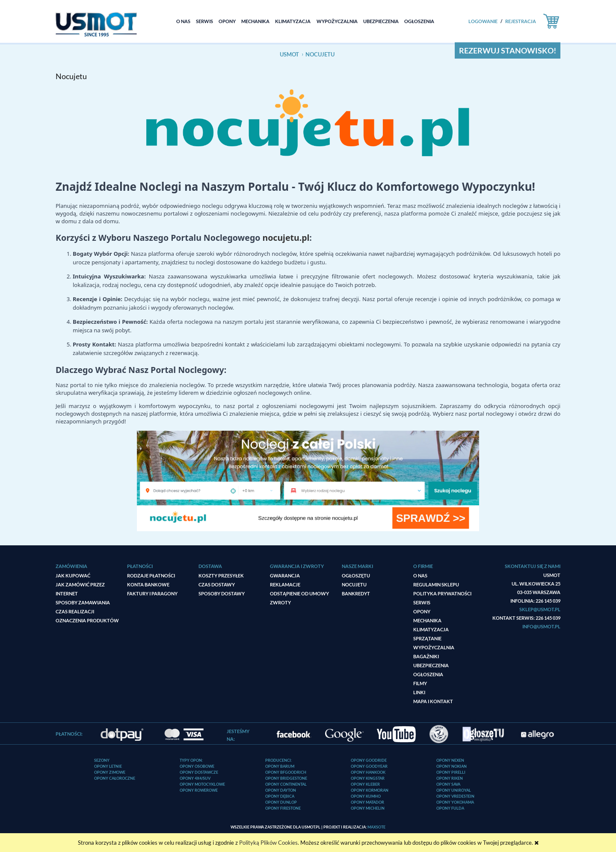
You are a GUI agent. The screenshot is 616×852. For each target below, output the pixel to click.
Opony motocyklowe (202, 784)
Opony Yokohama (455, 802)
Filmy (420, 683)
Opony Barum (280, 766)
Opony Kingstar (368, 778)
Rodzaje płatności (151, 575)
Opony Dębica (280, 796)
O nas (420, 575)
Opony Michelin (368, 808)
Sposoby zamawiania (83, 602)
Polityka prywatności (442, 593)
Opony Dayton (281, 790)
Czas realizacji (75, 611)
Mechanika (427, 620)
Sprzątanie (427, 638)
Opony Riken (450, 778)
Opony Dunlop (281, 802)
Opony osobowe (197, 766)
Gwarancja (285, 575)
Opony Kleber (365, 784)
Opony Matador (367, 802)
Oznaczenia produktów (87, 620)
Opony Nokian (452, 766)
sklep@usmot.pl (540, 609)
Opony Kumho (366, 796)
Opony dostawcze (199, 772)
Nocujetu (354, 584)
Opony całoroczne (115, 778)
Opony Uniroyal (454, 790)
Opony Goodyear (369, 766)
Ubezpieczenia (431, 665)
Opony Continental (286, 784)
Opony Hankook (368, 772)
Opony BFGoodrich (286, 772)
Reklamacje (285, 584)
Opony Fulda (450, 808)
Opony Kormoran (370, 790)
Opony (422, 611)
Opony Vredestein (455, 796)
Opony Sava (448, 784)
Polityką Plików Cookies (268, 843)
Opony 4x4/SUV (195, 778)
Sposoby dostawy (222, 593)
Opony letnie (108, 766)
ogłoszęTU (356, 575)
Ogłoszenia (428, 674)
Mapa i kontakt (433, 701)
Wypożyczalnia (434, 647)
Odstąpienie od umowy (299, 593)
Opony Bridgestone (286, 778)
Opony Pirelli (451, 772)
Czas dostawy (217, 584)
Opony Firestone (283, 808)
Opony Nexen (450, 760)
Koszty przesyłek (221, 575)
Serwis (422, 602)
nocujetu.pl (286, 238)
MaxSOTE (376, 827)
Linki (419, 692)
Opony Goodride (369, 760)
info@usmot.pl (541, 626)
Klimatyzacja (431, 629)
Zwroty (280, 602)
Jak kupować (73, 575)
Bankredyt (356, 593)
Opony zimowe (110, 772)
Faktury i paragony (152, 593)
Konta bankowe (148, 584)
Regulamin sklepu (436, 584)
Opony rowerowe (199, 790)
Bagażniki (426, 656)
